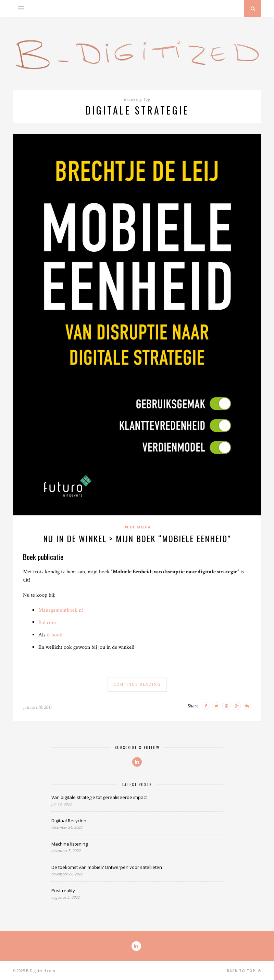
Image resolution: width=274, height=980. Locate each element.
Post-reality (63, 891)
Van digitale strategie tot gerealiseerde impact (99, 797)
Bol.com (47, 623)
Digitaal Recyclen (69, 821)
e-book (55, 635)
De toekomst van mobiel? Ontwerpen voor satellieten (107, 867)
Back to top (244, 971)
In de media (137, 527)
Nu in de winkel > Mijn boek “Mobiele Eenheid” (137, 538)
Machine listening (70, 844)
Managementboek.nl (61, 610)
